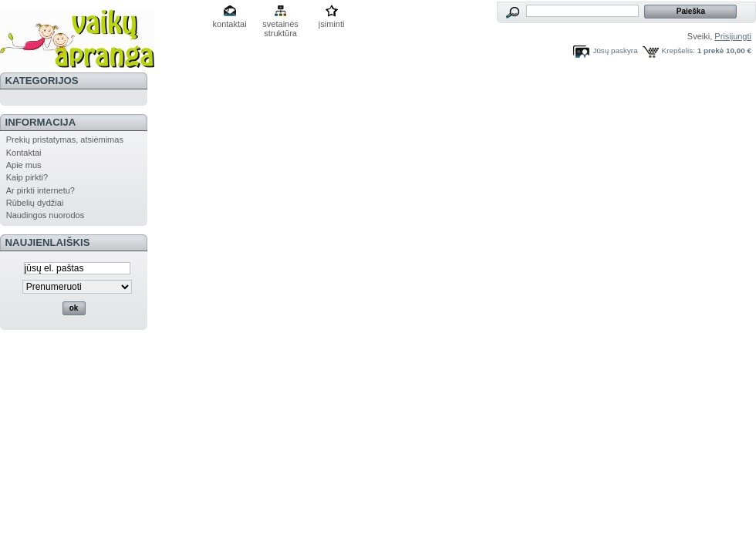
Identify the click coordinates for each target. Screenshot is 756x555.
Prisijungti (733, 36)
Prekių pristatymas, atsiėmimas (65, 140)
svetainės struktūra (280, 25)
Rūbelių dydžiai (35, 203)
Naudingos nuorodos (46, 215)
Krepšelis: (678, 50)
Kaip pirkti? (27, 177)
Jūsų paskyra (615, 50)
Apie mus (24, 165)
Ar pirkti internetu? (40, 190)
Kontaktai (24, 153)
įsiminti (332, 24)
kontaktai (230, 24)
